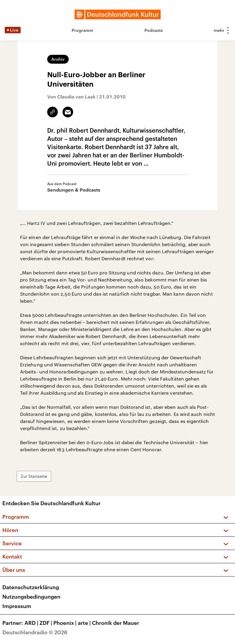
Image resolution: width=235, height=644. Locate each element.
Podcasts (154, 30)
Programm (82, 30)
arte (85, 623)
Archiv (58, 59)
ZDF (46, 623)
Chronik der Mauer (116, 623)
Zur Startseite (34, 476)
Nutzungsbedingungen (31, 597)
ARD (32, 623)
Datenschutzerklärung (31, 587)
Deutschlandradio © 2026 (35, 632)
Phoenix (66, 623)
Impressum (17, 606)
